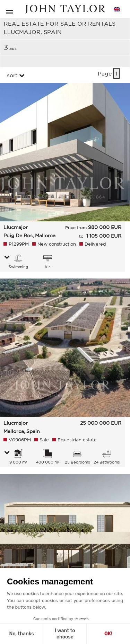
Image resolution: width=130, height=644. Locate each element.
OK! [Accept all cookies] (108, 634)
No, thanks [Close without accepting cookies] (21, 634)
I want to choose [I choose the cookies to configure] (65, 634)
